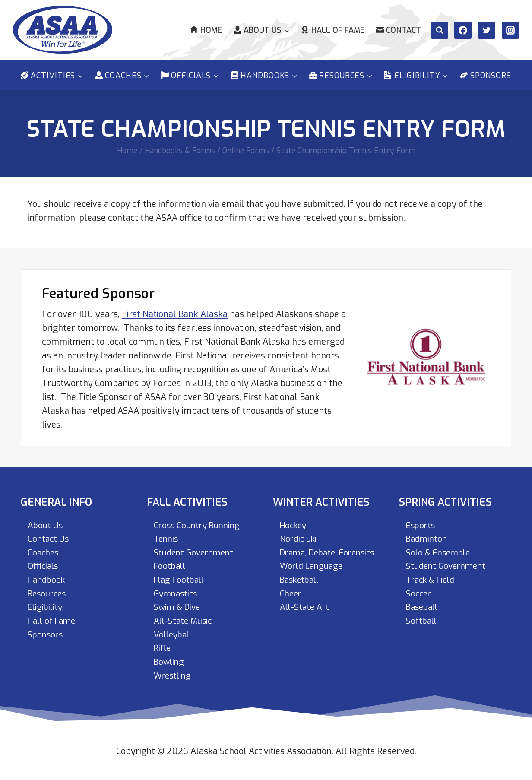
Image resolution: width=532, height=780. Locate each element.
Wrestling (174, 675)
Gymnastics (177, 592)
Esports (421, 523)
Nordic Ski (299, 537)
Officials (44, 565)
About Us (46, 523)
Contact (399, 30)
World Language (313, 579)
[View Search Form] (440, 30)
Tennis (167, 537)
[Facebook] (463, 30)
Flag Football (181, 579)
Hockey (294, 523)
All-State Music (184, 620)
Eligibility (46, 606)
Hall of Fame (332, 30)
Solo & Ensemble (440, 551)
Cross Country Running (199, 523)
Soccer (419, 592)
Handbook (48, 579)
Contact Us (49, 537)
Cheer (291, 606)
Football (171, 565)
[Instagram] (510, 30)
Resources (48, 592)
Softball (422, 620)
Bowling (170, 661)
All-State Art (306, 620)
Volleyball (174, 634)
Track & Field (432, 579)
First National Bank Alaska (175, 312)
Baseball (423, 606)
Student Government (196, 551)
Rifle (163, 648)
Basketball (301, 592)
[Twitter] (487, 30)
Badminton (427, 537)
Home (206, 30)
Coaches (44, 551)
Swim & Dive (178, 606)
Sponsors (486, 76)
